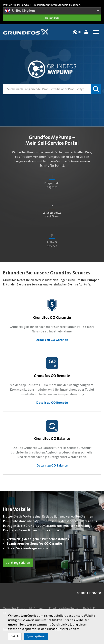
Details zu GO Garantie (52, 340)
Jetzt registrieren (18, 563)
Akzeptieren (36, 636)
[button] (87, 32)
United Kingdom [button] (52, 11)
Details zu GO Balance (52, 466)
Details (15, 637)
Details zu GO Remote (52, 403)
